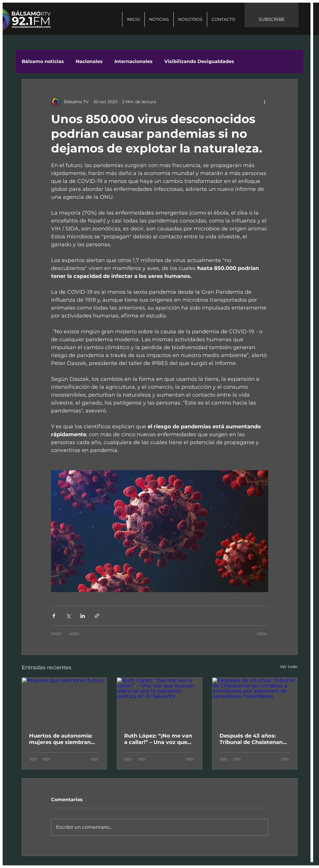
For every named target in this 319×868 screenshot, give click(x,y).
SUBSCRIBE (272, 19)
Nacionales (89, 61)
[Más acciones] (265, 102)
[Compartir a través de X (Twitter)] (68, 616)
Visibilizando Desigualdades (199, 61)
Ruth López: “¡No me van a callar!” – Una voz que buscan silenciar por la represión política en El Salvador (158, 739)
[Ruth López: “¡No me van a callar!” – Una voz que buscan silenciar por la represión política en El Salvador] (159, 701)
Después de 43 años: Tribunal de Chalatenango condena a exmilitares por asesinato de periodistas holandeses (255, 739)
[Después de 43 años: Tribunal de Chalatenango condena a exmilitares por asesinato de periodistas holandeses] (255, 701)
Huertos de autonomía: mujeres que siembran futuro (61, 739)
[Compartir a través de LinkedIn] (83, 616)
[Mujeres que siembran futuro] (64, 701)
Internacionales (134, 61)
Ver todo (289, 667)
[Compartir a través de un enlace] (97, 616)
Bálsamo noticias (43, 61)
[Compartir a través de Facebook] (54, 616)
